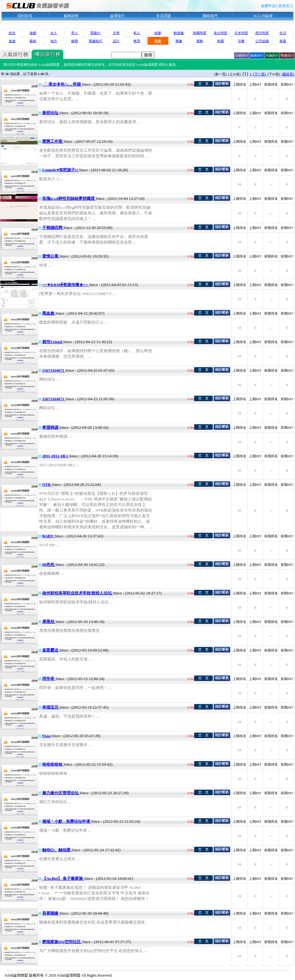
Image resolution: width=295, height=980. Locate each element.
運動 (200, 41)
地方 (54, 41)
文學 (116, 33)
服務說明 (71, 16)
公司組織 (262, 41)
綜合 (12, 33)
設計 (116, 41)
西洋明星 (262, 33)
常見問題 (164, 16)
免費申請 (268, 6)
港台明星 (220, 33)
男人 (75, 33)
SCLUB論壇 (263, 16)
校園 (220, 41)
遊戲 (33, 33)
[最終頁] (288, 74)
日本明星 (241, 33)
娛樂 (158, 33)
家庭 (283, 41)
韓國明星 (200, 33)
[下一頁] (259, 74)
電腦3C (95, 33)
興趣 (179, 41)
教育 (137, 41)
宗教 (241, 41)
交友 (158, 41)
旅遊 (12, 41)
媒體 (75, 41)
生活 (283, 33)
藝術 (33, 41)
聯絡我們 (210, 16)
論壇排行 (117, 16)
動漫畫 (179, 33)
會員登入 (286, 6)
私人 (137, 33)
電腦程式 (95, 41)
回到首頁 (25, 16)
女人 (54, 33)
